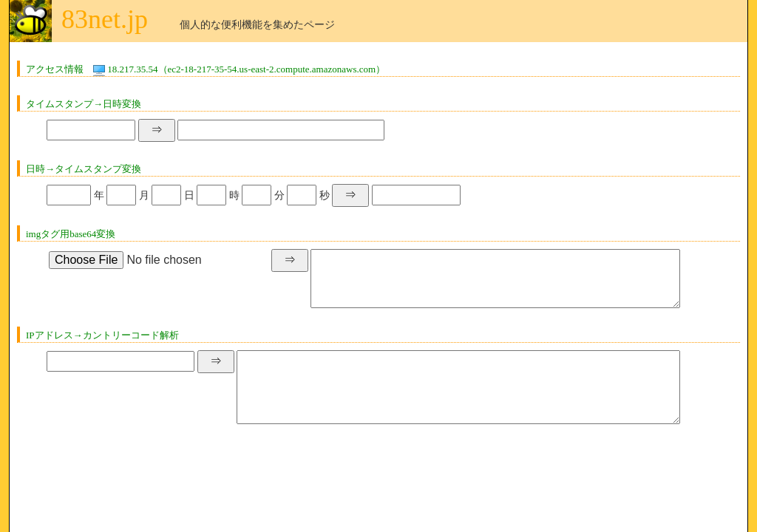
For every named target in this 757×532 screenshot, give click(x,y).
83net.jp (105, 19)
